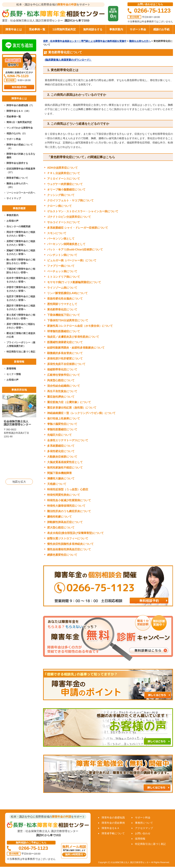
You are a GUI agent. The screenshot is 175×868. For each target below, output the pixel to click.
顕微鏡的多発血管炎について (65, 353)
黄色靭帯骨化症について (62, 309)
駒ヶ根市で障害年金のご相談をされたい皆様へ (21, 261)
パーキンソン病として (61, 239)
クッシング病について (61, 195)
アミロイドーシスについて (64, 179)
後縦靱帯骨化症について (62, 369)
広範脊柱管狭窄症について (64, 375)
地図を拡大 (19, 482)
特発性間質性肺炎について (64, 495)
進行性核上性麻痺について (64, 418)
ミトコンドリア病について (64, 277)
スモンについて (57, 233)
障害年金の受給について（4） (20, 146)
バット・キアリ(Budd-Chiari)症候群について (75, 249)
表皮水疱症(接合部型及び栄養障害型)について (75, 533)
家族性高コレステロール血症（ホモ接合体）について (80, 326)
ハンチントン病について (62, 255)
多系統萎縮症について (61, 446)
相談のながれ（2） (17, 133)
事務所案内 (116, 29)
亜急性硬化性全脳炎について (65, 299)
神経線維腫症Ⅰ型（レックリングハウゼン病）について (81, 413)
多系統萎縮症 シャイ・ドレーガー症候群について (78, 228)
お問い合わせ (143, 833)
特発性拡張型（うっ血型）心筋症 (68, 489)
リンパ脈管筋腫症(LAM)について (67, 293)
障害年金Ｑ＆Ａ (111, 828)
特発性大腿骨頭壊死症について (66, 506)
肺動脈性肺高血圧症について (65, 522)
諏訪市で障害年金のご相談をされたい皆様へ (21, 307)
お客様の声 (12, 221)
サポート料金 (138, 29)
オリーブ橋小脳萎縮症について (66, 190)
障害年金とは (14, 29)
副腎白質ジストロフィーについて (68, 538)
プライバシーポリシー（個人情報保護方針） (21, 344)
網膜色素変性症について (62, 555)
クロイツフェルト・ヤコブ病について (70, 200)
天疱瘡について (57, 484)
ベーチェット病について (62, 271)
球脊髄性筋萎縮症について (64, 331)
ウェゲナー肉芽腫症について (65, 184)
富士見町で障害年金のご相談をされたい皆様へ (21, 317)
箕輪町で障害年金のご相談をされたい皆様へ (21, 252)
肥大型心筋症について (61, 528)
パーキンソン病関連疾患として (66, 244)
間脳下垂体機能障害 (59, 473)
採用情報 (140, 839)
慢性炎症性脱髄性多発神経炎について (70, 544)
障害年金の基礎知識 (113, 817)
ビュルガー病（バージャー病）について (72, 260)
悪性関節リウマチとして (62, 304)
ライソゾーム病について (62, 288)
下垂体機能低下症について (64, 315)
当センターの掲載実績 (18, 226)
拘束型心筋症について (61, 380)
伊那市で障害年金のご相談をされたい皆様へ (21, 289)
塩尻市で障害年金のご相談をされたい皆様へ (21, 298)
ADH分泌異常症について (62, 168)
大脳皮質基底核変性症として (65, 462)
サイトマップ (14, 198)
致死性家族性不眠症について (65, 468)
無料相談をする (93, 29)
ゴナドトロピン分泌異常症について (69, 217)
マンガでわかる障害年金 (20, 128)
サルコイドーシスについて (64, 222)
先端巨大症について (59, 435)
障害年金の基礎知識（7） (20, 105)
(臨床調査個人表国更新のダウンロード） (68, 60)
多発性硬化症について (61, 451)
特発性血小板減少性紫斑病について (69, 500)
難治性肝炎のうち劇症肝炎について (69, 511)
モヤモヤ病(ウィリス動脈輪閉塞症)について (74, 282)
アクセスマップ (144, 828)
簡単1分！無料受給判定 (19, 122)
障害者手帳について (17, 178)
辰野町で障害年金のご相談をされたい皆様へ (21, 243)
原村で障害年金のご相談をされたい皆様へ (21, 326)
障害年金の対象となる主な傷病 (21, 156)
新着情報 (11, 368)
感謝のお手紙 (161, 29)
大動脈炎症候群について (62, 457)
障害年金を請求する (17, 163)
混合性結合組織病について (64, 386)
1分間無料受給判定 (64, 29)
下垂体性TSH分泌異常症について (68, 320)
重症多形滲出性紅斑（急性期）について (72, 408)
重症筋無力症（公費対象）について (69, 402)
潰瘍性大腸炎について (61, 478)
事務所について (144, 823)
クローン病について (59, 206)
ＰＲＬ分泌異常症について (64, 173)
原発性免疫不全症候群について (66, 364)
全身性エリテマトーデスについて (68, 440)
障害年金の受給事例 (113, 823)
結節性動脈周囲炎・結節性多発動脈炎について (76, 348)
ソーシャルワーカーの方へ (21, 193)
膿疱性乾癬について (59, 517)
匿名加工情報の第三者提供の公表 (21, 335)
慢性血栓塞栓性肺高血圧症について (69, 549)
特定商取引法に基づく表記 (21, 352)
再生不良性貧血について (62, 391)
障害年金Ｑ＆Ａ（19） (19, 111)
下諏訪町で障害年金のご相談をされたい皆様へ (21, 271)
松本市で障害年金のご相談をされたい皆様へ (21, 280)
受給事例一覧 (37, 29)
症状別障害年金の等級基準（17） (21, 170)
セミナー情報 (14, 374)
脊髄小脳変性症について (62, 424)
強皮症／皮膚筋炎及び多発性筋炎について (73, 337)
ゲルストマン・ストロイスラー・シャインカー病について (83, 211)
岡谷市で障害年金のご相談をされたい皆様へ (21, 234)
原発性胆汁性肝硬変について (65, 359)
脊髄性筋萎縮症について (62, 429)
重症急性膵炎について (61, 397)
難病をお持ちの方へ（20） (17, 185)
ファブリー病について (61, 266)
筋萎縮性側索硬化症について (65, 342)
